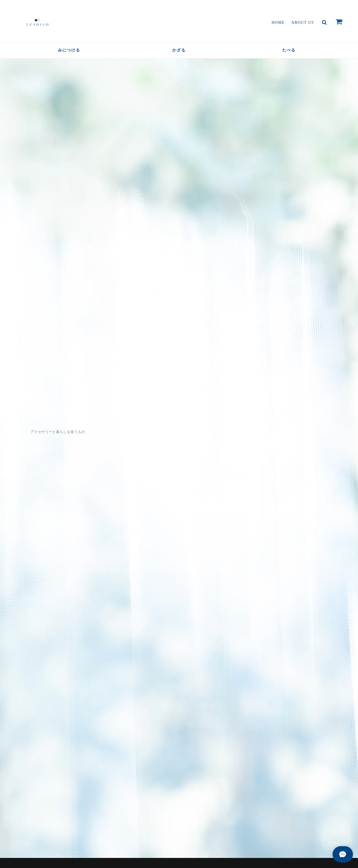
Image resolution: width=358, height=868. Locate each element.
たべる (289, 50)
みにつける (69, 50)
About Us (303, 23)
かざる (179, 50)
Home (278, 23)
